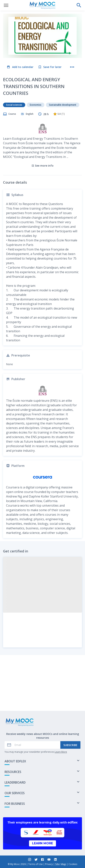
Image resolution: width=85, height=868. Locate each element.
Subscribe (70, 745)
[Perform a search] (79, 5)
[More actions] (72, 67)
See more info (42, 140)
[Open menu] (6, 5)
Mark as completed (43, 698)
